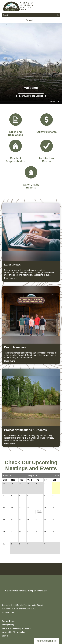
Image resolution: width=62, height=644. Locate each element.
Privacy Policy (8, 621)
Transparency (8, 625)
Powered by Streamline (14, 632)
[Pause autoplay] (58, 102)
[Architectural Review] (47, 151)
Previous (7, 476)
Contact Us (31, 20)
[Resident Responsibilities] (16, 151)
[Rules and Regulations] (16, 125)
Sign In (5, 636)
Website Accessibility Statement (16, 628)
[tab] (51, 102)
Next (57, 476)
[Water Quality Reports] (31, 178)
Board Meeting (40, 512)
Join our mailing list (46, 641)
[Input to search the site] (31, 15)
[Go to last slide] (4, 64)
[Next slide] (58, 64)
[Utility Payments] (47, 123)
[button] (31, 591)
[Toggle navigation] (58, 4)
